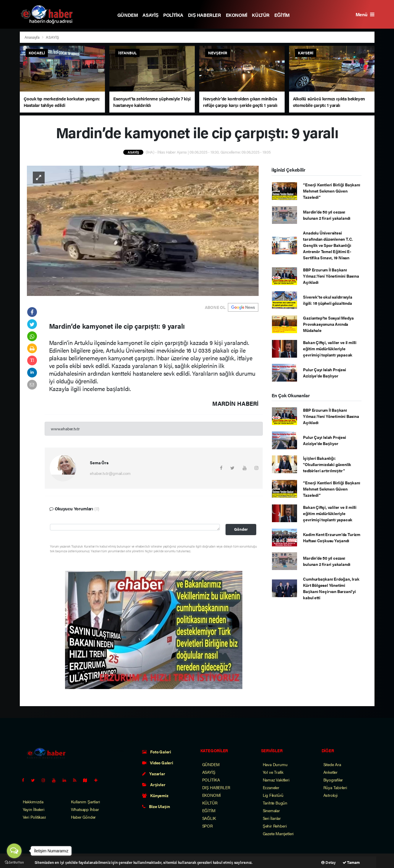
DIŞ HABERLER (205, 15)
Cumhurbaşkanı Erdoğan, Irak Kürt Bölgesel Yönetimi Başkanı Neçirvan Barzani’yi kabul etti (331, 588)
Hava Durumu (275, 764)
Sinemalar (271, 810)
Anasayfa (33, 37)
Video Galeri (158, 763)
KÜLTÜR (261, 15)
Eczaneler (271, 787)
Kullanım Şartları (86, 802)
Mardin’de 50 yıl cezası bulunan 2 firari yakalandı (327, 215)
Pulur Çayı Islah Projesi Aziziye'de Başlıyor (324, 373)
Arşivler (154, 784)
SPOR (207, 826)
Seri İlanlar (272, 818)
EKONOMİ (237, 15)
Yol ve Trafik (273, 772)
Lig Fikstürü (273, 795)
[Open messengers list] (14, 851)
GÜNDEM (128, 15)
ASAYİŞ (150, 15)
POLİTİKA (173, 15)
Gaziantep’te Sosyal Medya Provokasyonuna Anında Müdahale (328, 324)
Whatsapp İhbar (85, 809)
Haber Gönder (83, 817)
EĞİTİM (282, 15)
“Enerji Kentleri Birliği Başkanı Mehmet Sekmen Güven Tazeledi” (331, 191)
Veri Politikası (34, 817)
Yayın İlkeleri (34, 809)
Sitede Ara (332, 764)
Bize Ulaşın (156, 806)
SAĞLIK (209, 818)
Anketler (330, 772)
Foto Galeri (157, 752)
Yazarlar (154, 773)
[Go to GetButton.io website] (14, 862)
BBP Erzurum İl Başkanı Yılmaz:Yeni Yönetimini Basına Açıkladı (331, 276)
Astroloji (330, 795)
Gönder (241, 529)
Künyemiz (155, 795)
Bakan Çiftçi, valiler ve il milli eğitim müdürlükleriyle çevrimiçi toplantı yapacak (330, 348)
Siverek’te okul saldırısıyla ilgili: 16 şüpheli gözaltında (327, 300)
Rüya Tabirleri (335, 787)
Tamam (351, 862)
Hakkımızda (33, 802)
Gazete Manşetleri (278, 833)
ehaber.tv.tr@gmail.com (110, 473)
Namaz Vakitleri (276, 780)
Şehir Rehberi (275, 826)
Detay (329, 862)
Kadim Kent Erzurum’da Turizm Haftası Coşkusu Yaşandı (332, 537)
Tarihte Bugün (275, 803)
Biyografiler (333, 780)
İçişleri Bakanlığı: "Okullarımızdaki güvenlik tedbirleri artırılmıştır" (327, 464)
